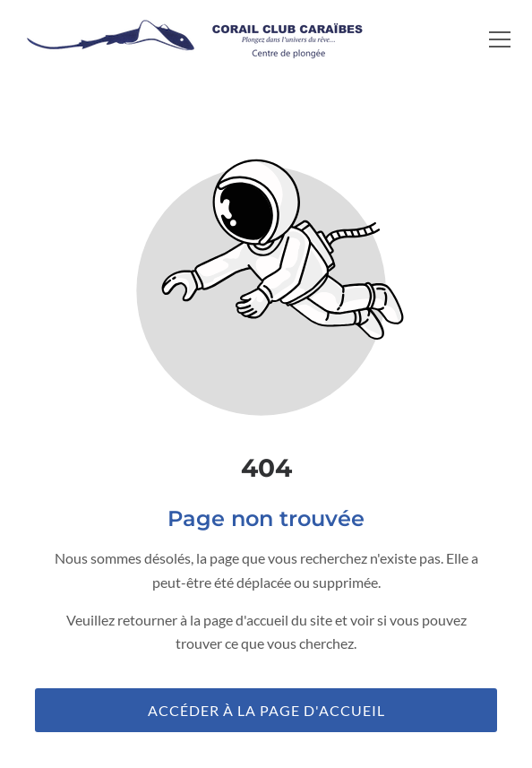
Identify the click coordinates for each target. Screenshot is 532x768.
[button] (500, 39)
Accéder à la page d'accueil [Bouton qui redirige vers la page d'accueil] (266, 710)
